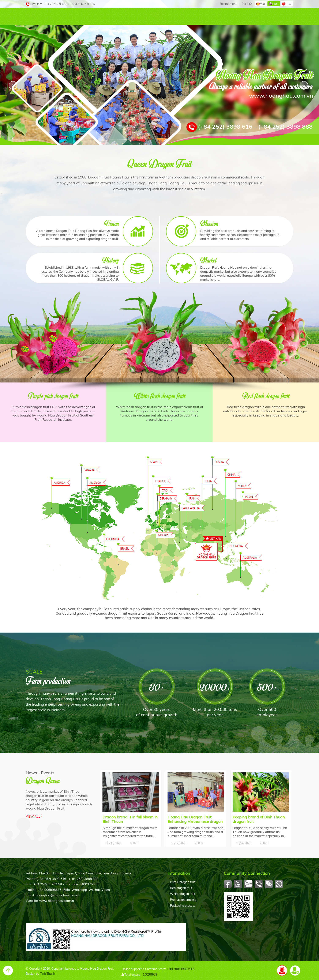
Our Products (87, 16)
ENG (275, 4)
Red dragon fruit (181, 888)
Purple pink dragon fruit (53, 396)
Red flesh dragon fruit (266, 396)
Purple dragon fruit (183, 882)
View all (33, 817)
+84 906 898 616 (181, 969)
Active (231, 16)
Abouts (52, 16)
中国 (289, 4)
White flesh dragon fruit (159, 396)
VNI (262, 4)
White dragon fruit (183, 894)
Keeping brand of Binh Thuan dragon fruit (259, 819)
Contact (278, 16)
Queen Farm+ (127, 16)
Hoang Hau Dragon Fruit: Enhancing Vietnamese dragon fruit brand (195, 819)
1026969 (150, 974)
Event (254, 16)
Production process (183, 900)
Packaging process (183, 906)
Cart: (247, 4)
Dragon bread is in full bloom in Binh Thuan (130, 819)
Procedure (204, 16)
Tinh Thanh (47, 974)
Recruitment (228, 4)
